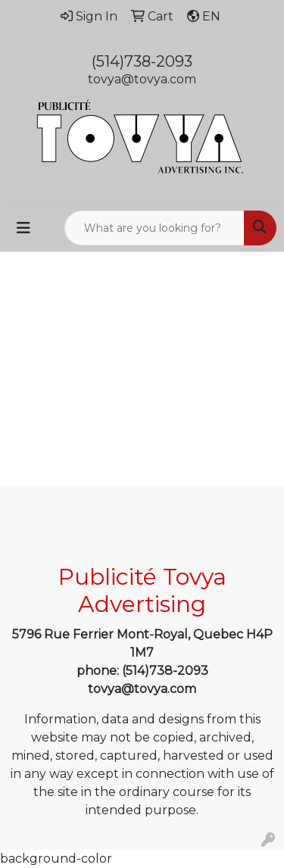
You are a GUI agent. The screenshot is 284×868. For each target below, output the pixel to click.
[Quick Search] (154, 228)
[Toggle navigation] (23, 228)
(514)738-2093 (142, 61)
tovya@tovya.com (142, 79)
